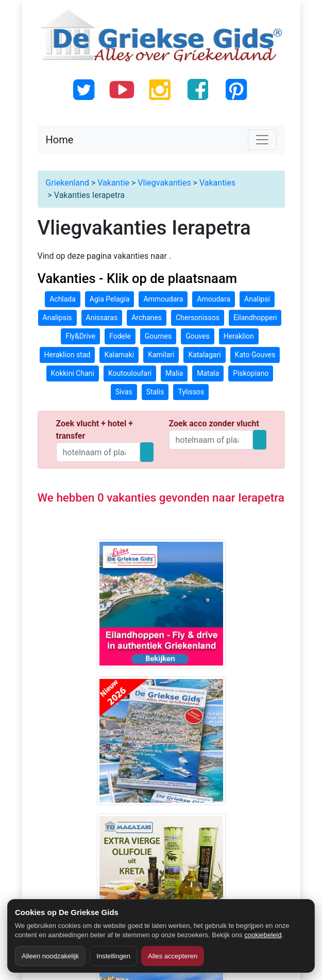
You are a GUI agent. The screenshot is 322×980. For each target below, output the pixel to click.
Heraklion (239, 336)
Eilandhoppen (255, 318)
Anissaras (102, 318)
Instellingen (113, 956)
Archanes (147, 318)
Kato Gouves (255, 355)
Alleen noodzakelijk (50, 956)
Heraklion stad (67, 355)
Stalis (155, 392)
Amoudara (214, 299)
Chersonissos (198, 318)
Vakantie (113, 183)
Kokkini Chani (73, 373)
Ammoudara (163, 299)
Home (60, 140)
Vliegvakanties (164, 183)
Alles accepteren (173, 956)
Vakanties (217, 183)
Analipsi (257, 299)
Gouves (198, 336)
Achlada (63, 299)
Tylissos (191, 392)
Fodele (120, 336)
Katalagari (204, 355)
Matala (208, 373)
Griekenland (67, 183)
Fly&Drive (80, 336)
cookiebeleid (263, 935)
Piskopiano (251, 373)
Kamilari (161, 355)
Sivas (124, 392)
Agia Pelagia (110, 299)
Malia (174, 373)
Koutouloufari (130, 373)
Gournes (158, 336)
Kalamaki (119, 355)
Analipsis (57, 318)
